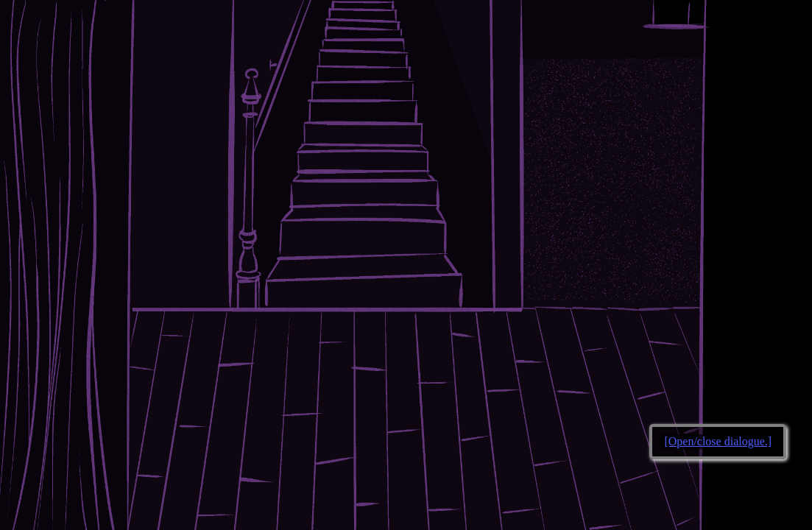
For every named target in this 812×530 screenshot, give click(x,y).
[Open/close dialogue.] (718, 441)
